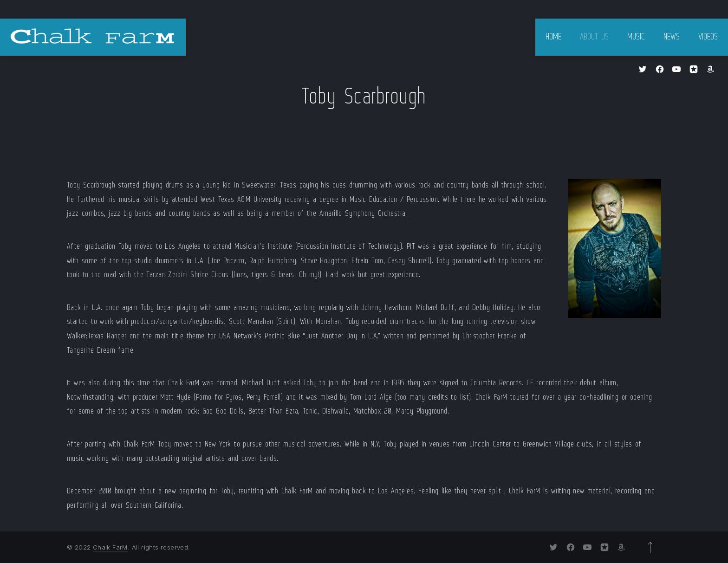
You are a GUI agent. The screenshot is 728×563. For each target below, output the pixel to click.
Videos (708, 37)
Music (636, 37)
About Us (594, 37)
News (672, 37)
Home (553, 37)
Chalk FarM (110, 547)
